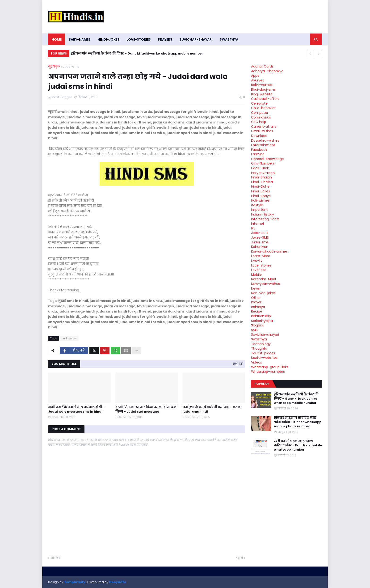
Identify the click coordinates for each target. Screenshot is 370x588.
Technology (261, 344)
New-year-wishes (265, 284)
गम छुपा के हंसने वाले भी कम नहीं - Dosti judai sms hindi (212, 409)
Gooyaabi (117, 582)
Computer (260, 113)
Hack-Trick (260, 168)
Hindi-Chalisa (262, 182)
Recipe (257, 311)
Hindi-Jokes (261, 191)
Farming (258, 154)
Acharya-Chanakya (267, 71)
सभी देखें (238, 364)
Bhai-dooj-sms (263, 89)
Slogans (257, 325)
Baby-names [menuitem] (80, 39)
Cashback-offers (265, 99)
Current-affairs (264, 127)
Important (259, 210)
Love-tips (259, 270)
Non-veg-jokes (263, 293)
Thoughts (259, 348)
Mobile (256, 275)
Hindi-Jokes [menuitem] (109, 39)
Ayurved (258, 80)
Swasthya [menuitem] (229, 39)
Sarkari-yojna (262, 321)
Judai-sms (71, 66)
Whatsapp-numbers (268, 372)
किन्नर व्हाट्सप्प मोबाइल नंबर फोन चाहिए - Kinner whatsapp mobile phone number (298, 422)
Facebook (259, 150)
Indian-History (263, 214)
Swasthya (259, 339)
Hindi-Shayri (261, 196)
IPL (253, 228)
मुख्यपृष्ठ (54, 66)
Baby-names (262, 85)
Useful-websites (264, 358)
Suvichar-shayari (265, 334)
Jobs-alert (260, 233)
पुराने (240, 558)
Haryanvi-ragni (263, 173)
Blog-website (262, 94)
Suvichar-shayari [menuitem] (196, 39)
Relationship (261, 316)
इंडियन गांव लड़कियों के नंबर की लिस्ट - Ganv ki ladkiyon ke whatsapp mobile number (137, 53)
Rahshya (258, 307)
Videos (256, 362)
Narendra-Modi (263, 279)
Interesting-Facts (265, 219)
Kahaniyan (260, 247)
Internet (258, 224)
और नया (56, 558)
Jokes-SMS (260, 237)
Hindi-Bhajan (261, 177)
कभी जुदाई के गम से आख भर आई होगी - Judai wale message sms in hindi (76, 409)
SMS (254, 330)
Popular (262, 384)
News (255, 288)
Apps (255, 76)
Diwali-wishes (262, 131)
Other (256, 298)
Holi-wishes (260, 200)
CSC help (259, 122)
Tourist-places (263, 353)
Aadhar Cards (262, 66)
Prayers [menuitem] (165, 39)
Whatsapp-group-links (270, 367)
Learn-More (261, 256)
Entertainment (263, 145)
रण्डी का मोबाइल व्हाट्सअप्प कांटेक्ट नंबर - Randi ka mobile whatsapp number (298, 445)
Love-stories (261, 265)
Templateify (75, 582)
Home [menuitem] (57, 39)
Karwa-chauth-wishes (269, 251)
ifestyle (257, 205)
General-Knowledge (267, 159)
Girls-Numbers (263, 163)
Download (259, 136)
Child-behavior (263, 108)
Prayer (256, 302)
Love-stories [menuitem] (139, 39)
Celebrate (259, 103)
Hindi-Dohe (260, 186)
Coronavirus (261, 117)
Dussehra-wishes (265, 140)
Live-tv (257, 261)
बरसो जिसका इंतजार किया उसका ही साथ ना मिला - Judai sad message (147, 409)
